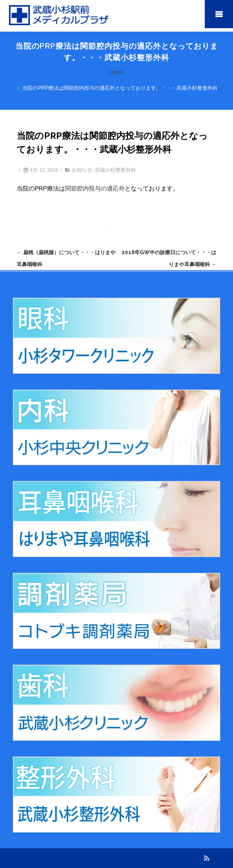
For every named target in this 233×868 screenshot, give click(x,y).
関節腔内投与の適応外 (95, 188)
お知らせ (82, 170)
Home (116, 72)
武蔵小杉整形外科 (115, 170)
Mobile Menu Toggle (219, 14)
